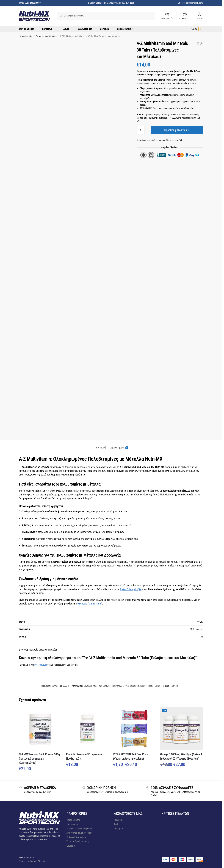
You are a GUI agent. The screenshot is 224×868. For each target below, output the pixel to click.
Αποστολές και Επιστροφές (79, 833)
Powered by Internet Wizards (32, 861)
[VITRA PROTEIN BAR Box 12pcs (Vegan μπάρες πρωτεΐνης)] (201, 44)
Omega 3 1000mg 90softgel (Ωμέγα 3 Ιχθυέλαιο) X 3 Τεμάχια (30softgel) (181, 756)
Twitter (117, 824)
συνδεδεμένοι (41, 665)
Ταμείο (199, 16)
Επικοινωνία (185, 16)
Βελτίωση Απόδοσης (93, 686)
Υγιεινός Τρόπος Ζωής (150, 686)
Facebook (119, 820)
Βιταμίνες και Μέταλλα (46, 36)
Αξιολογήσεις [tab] (119, 448)
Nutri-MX (175, 686)
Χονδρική (71, 846)
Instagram (119, 829)
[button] (197, 29)
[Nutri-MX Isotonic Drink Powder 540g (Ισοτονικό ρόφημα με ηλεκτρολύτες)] (198, 44)
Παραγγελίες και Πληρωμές (79, 829)
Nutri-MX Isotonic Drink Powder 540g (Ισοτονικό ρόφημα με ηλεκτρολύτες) (39, 759)
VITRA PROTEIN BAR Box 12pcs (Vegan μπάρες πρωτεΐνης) (131, 756)
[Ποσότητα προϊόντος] (141, 130)
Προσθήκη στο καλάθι (177, 130)
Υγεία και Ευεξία (132, 686)
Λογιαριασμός (167, 16)
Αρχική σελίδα (26, 36)
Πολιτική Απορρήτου (76, 837)
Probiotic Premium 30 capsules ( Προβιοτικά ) (84, 756)
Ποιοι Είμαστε (73, 820)
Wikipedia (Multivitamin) (90, 604)
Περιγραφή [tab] (100, 448)
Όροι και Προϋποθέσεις (78, 841)
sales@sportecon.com (193, 3)
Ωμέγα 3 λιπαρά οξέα (131, 589)
